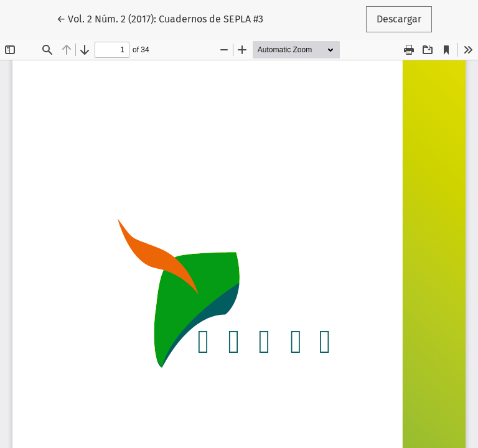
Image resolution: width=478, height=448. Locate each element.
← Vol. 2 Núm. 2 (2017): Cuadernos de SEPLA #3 (160, 18)
